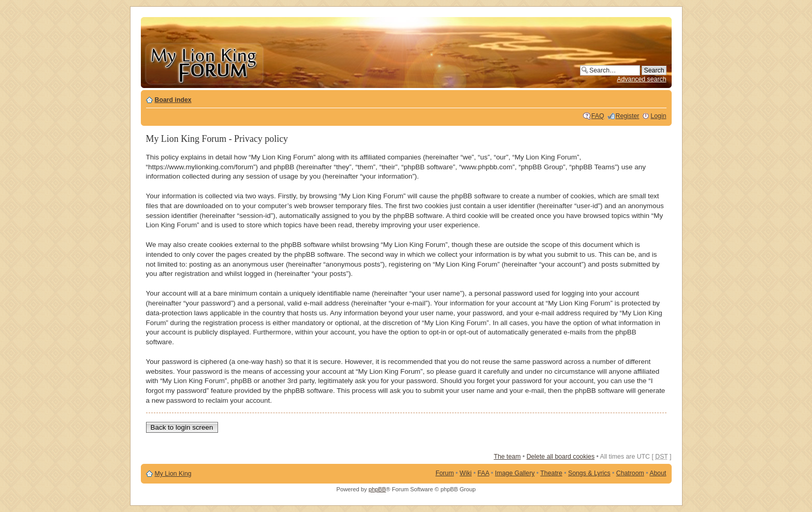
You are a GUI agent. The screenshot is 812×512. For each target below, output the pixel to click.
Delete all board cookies (561, 457)
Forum (445, 473)
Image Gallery (515, 473)
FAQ (598, 116)
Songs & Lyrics (589, 473)
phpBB (378, 489)
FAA (483, 473)
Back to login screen (182, 427)
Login (658, 116)
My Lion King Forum (204, 63)
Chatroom (630, 473)
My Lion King (173, 474)
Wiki (466, 473)
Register (628, 116)
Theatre (551, 473)
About (658, 473)
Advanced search (641, 79)
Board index (173, 100)
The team (507, 457)
